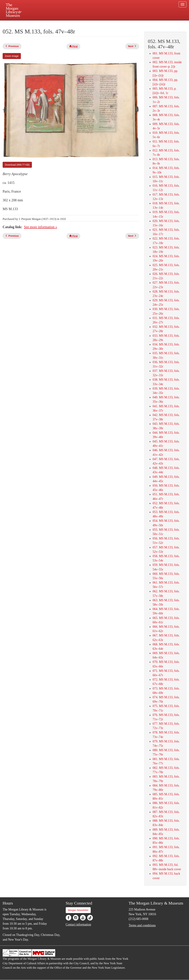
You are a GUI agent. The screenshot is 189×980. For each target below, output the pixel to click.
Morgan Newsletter (78, 910)
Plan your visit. (53, 23)
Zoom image (12, 56)
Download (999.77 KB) (17, 165)
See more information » (41, 227)
